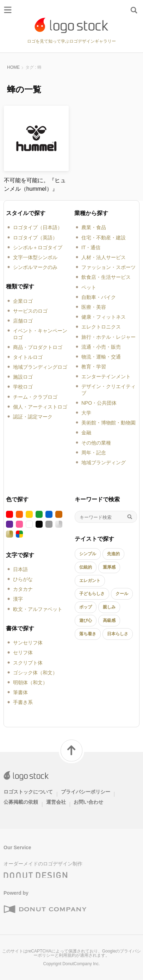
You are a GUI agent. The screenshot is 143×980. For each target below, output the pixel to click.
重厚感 (109, 567)
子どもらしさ (92, 594)
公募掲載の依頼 (21, 802)
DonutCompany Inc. (81, 964)
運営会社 (56, 802)
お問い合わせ (88, 802)
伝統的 (86, 567)
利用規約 (67, 955)
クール (122, 594)
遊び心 (86, 620)
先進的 (113, 554)
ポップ (86, 607)
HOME (13, 67)
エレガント (90, 581)
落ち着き (88, 634)
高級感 (109, 620)
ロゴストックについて (28, 792)
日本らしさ (118, 634)
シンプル (88, 554)
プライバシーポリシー (86, 792)
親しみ (109, 607)
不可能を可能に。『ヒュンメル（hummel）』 (35, 185)
